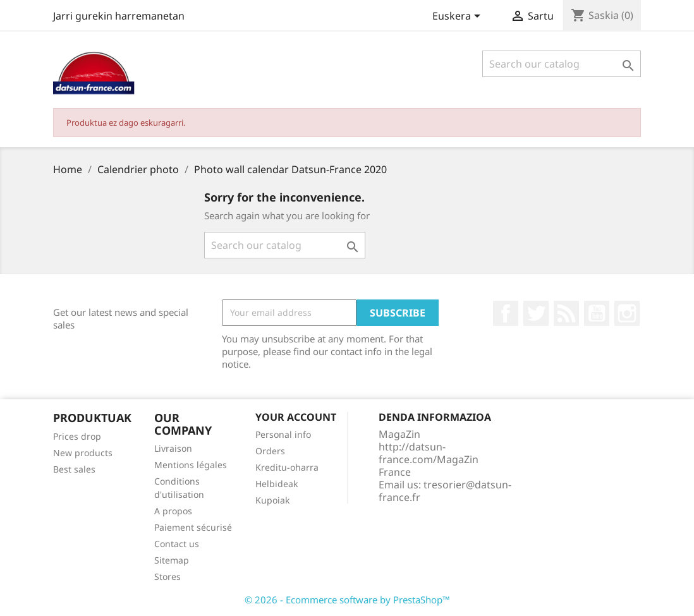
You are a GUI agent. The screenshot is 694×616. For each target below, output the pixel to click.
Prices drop (77, 436)
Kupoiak (272, 500)
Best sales (74, 469)
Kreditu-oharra (287, 467)
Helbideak (277, 484)
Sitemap (172, 560)
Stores (167, 577)
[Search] (562, 64)
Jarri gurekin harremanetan (119, 16)
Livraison (173, 448)
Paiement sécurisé (193, 527)
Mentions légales (191, 465)
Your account (296, 417)
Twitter (536, 313)
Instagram (627, 313)
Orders (270, 451)
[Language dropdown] (459, 17)
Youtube (597, 313)
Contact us (177, 544)
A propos (173, 511)
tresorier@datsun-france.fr (445, 491)
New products (83, 453)
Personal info (283, 434)
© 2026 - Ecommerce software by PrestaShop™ (347, 600)
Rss (566, 313)
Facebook (506, 313)
